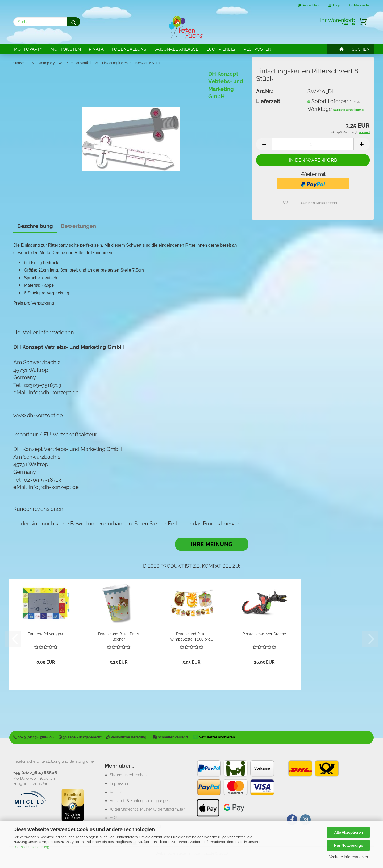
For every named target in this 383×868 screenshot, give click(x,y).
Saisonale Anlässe (176, 49)
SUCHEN (361, 49)
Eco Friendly (221, 49)
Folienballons (129, 49)
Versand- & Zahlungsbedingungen (140, 801)
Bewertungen (78, 226)
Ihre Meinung (212, 544)
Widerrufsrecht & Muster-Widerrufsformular (147, 809)
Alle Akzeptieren (349, 832)
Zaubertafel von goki (46, 634)
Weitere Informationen (349, 857)
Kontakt (116, 792)
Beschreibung (35, 226)
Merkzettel (359, 5)
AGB (114, 818)
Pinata (96, 49)
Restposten (257, 49)
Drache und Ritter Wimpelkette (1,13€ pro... (191, 636)
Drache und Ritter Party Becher (119, 636)
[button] (264, 144)
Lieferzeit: (269, 101)
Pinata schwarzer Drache (264, 634)
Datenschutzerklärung (31, 847)
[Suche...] (74, 22)
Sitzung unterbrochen (128, 775)
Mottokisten (66, 49)
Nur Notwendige (348, 845)
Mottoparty (28, 49)
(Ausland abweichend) (349, 110)
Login (335, 5)
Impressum (120, 783)
